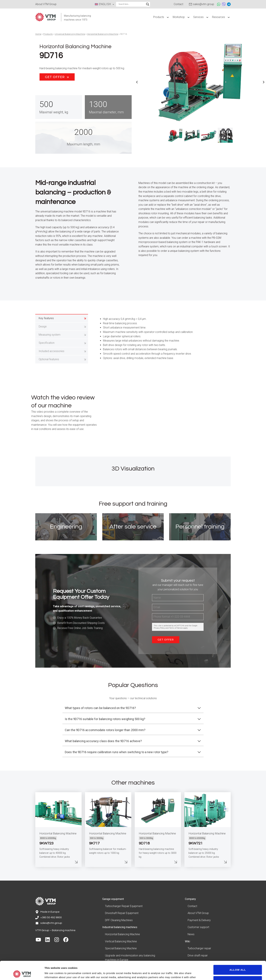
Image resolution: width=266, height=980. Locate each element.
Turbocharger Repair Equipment (124, 906)
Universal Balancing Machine (70, 34)
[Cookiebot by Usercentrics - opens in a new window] (22, 973)
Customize (238, 963)
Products (48, 34)
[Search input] (131, 4)
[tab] (62, 318)
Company (190, 899)
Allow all (238, 952)
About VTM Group (198, 913)
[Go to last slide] (137, 82)
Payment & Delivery (199, 920)
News (191, 934)
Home (38, 34)
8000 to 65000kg (48, 838)
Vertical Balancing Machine (121, 941)
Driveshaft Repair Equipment (122, 913)
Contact (192, 906)
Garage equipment (113, 899)
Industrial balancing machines (120, 927)
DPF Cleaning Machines (119, 920)
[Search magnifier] (148, 4)
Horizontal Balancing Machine (103, 34)
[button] (175, 135)
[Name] (178, 598)
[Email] (178, 607)
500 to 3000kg (97, 838)
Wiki (187, 941)
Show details (52, 973)
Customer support (198, 927)
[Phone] (178, 617)
